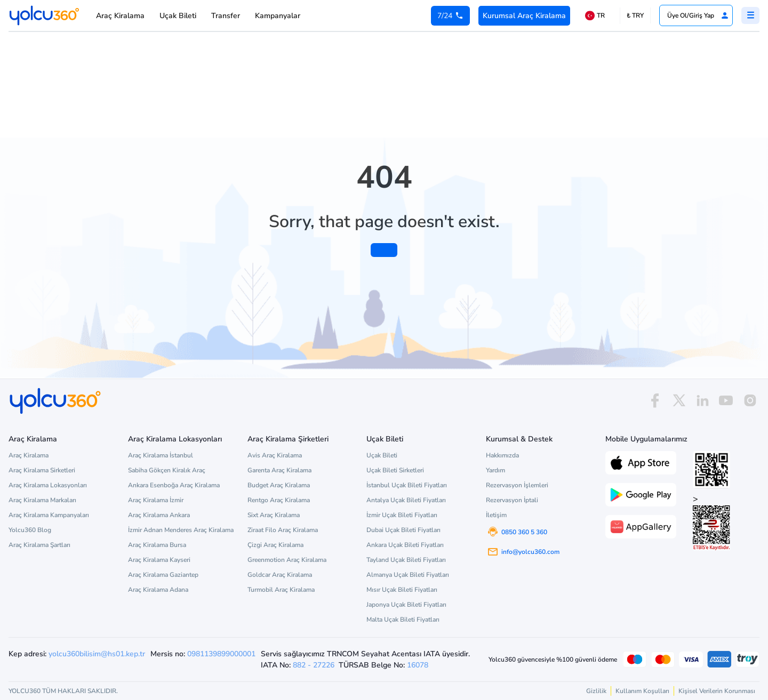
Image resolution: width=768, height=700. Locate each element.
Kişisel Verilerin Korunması (717, 691)
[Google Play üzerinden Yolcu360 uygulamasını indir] (641, 494)
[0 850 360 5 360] (450, 16)
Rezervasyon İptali (512, 500)
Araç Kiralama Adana (158, 590)
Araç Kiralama (120, 16)
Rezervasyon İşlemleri (517, 485)
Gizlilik (596, 691)
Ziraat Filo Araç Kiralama (283, 530)
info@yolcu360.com (530, 552)
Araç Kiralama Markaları (42, 500)
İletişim (496, 515)
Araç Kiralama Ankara (159, 515)
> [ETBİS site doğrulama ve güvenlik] (711, 522)
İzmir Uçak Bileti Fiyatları (402, 515)
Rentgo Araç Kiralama (279, 500)
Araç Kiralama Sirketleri (42, 470)
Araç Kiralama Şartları (39, 545)
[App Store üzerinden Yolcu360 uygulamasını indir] (641, 462)
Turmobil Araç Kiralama (281, 590)
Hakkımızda (502, 455)
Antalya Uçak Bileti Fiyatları (406, 500)
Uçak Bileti (178, 16)
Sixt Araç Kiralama (274, 515)
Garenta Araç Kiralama (279, 470)
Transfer (226, 16)
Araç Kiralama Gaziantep (163, 575)
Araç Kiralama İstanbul (161, 455)
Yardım (495, 470)
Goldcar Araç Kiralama (280, 575)
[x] (679, 401)
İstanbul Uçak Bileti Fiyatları (407, 485)
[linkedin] (702, 401)
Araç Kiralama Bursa (157, 545)
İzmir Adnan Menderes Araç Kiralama (181, 530)
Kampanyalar (278, 16)
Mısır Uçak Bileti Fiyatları (402, 590)
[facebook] (655, 401)
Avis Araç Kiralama (275, 455)
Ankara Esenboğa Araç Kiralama (174, 485)
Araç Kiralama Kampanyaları (49, 515)
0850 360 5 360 (524, 532)
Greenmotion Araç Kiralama (287, 560)
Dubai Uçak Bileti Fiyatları (403, 530)
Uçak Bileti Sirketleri (395, 470)
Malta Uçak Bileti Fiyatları (403, 619)
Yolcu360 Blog (30, 530)
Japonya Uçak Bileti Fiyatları (406, 605)
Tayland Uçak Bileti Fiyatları (406, 560)
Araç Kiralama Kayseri (159, 560)
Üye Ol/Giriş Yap (698, 15)
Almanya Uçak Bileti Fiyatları (408, 575)
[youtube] (726, 401)
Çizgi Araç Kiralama (275, 545)
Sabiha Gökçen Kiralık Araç (167, 470)
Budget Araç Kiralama (279, 485)
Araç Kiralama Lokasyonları (48, 485)
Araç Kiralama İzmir (156, 500)
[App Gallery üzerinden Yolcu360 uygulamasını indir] (641, 526)
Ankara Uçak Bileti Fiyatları (405, 545)
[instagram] (750, 401)
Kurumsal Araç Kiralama (524, 16)
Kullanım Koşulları (642, 691)
